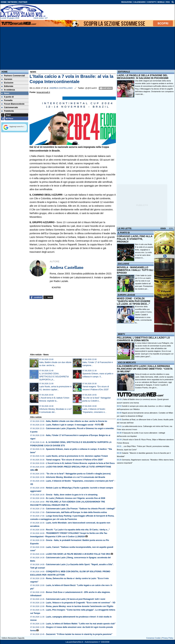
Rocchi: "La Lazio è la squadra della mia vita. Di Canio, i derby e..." (78, 530)
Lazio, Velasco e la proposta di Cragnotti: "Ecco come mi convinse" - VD (81, 603)
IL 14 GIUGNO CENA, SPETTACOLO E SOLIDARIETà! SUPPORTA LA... (54, 377)
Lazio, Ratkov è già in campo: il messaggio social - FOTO (73, 425)
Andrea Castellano (61, 88)
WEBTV (121, 334)
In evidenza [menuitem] (8, 90)
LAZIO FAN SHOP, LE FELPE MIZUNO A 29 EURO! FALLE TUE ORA (78, 554)
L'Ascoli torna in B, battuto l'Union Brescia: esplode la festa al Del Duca (80, 463)
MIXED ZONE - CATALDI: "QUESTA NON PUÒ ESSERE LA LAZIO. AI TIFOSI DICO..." (134, 301)
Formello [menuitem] (7, 100)
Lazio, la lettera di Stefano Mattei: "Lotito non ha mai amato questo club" (81, 624)
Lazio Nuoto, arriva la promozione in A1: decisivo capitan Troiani (77, 456)
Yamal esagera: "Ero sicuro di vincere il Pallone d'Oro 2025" (75, 460)
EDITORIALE (124, 72)
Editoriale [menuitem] (7, 86)
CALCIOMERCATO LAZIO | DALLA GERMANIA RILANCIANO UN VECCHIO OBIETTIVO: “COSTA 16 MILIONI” (145, 369)
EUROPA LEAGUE (126, 295)
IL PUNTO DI (124, 233)
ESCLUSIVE (123, 264)
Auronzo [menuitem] (7, 79)
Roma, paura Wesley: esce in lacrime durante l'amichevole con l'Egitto (80, 606)
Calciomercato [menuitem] (10, 107)
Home (5, 72)
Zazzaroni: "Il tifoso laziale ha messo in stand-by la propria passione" (79, 634)
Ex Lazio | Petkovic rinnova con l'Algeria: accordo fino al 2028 (76, 498)
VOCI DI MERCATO (127, 363)
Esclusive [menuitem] (7, 83)
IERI (171, 229)
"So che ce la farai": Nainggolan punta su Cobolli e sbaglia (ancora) (78, 474)
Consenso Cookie (153, 638)
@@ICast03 (91, 88)
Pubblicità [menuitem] (8, 111)
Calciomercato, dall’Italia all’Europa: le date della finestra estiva (76, 512)
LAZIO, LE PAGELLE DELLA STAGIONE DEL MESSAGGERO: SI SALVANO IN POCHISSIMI (143, 77)
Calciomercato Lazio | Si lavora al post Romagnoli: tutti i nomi (76, 599)
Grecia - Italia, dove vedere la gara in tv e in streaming (72, 495)
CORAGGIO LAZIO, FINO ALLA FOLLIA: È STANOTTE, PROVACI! (135, 239)
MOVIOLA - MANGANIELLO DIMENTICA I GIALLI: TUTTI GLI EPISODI (135, 270)
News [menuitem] (5, 93)
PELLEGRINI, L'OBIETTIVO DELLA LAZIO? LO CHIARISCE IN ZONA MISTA (143, 339)
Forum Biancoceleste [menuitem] (13, 104)
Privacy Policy (168, 638)
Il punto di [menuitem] (8, 97)
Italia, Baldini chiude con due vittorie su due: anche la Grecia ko (77, 421)
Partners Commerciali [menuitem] (13, 76)
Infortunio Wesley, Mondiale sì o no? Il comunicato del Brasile (76, 477)
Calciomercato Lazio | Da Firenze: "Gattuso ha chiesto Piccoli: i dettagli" (81, 509)
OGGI (163, 229)
